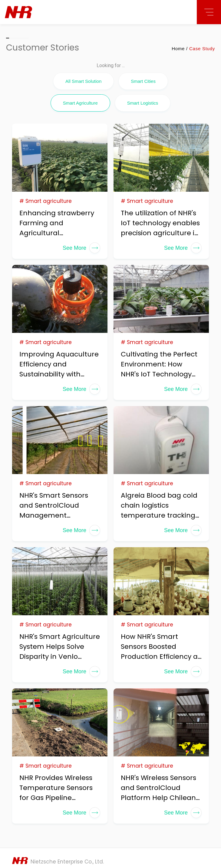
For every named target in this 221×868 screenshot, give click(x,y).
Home (178, 49)
